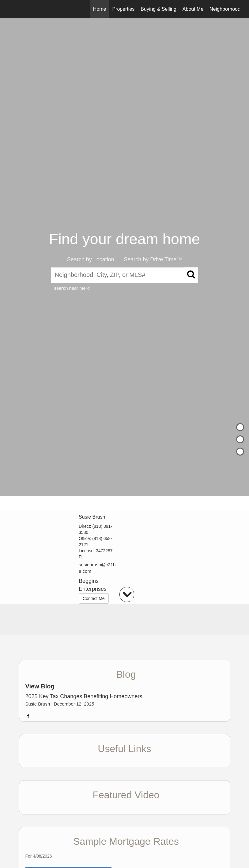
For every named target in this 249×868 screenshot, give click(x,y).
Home (100, 9)
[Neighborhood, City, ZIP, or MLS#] (125, 275)
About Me (193, 9)
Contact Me (94, 598)
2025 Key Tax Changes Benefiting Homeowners (84, 696)
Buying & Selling (158, 9)
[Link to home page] (13, 9)
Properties (123, 9)
